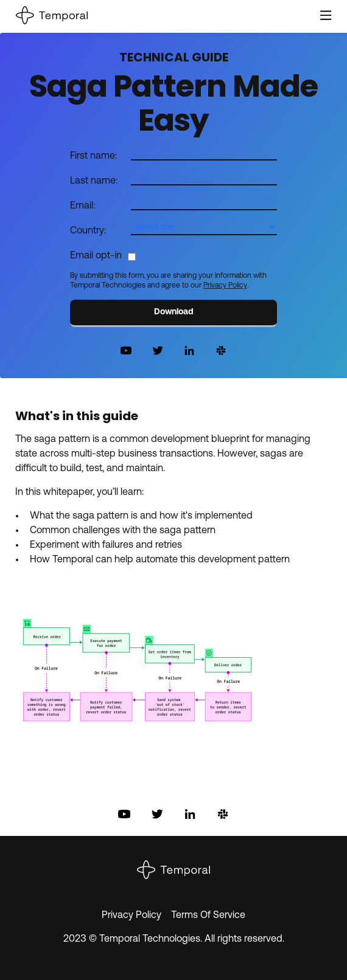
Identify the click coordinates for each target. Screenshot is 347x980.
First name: (93, 156)
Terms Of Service (208, 916)
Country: (88, 231)
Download (174, 312)
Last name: (94, 181)
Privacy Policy (225, 286)
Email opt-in (96, 256)
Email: (82, 206)
